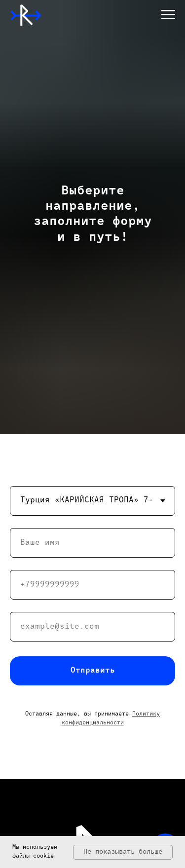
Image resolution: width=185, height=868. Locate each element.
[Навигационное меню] (168, 15)
